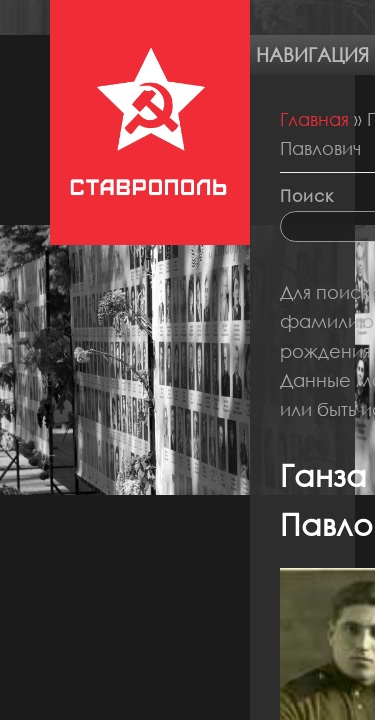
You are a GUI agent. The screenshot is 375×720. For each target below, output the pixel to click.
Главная (314, 119)
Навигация (312, 54)
